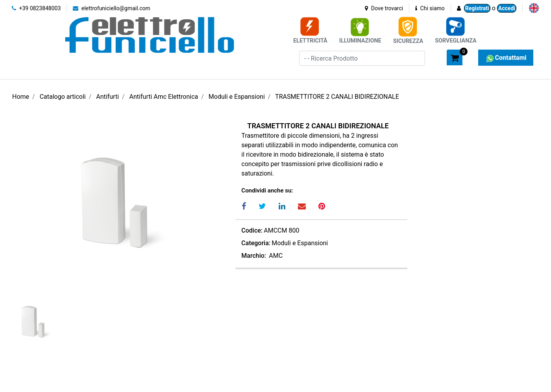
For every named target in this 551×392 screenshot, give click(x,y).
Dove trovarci (384, 8)
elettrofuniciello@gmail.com (112, 8)
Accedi (507, 8)
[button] (437, 57)
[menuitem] (534, 8)
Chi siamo (430, 8)
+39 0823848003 (36, 8)
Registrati (477, 8)
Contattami (506, 58)
